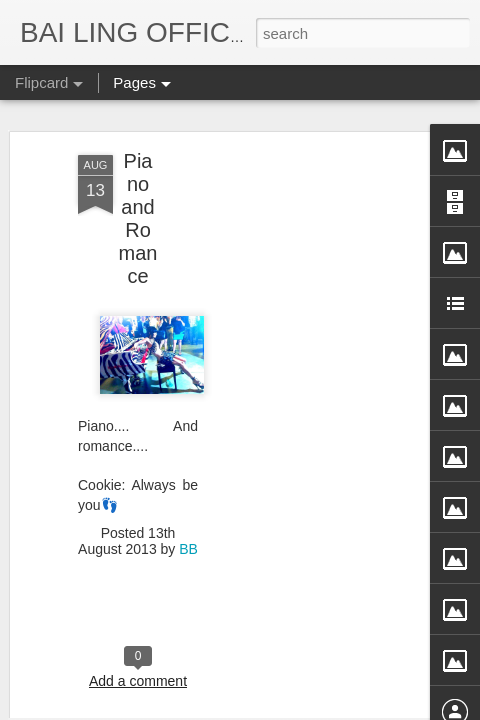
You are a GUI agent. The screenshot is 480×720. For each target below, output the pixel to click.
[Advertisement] (308, 211)
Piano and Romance (138, 139)
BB (188, 470)
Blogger (363, 707)
